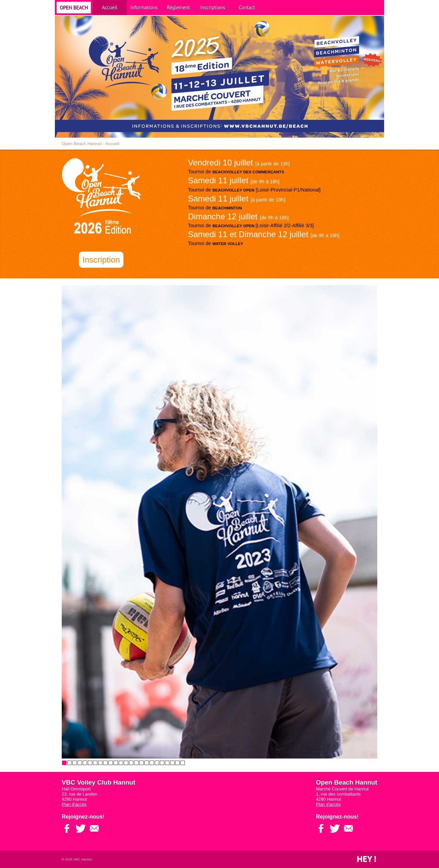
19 (157, 763)
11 (116, 763)
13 (126, 763)
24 (183, 763)
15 (136, 763)
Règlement (178, 7)
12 (121, 763)
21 (167, 763)
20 (162, 763)
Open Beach (74, 7)
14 (131, 763)
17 (147, 763)
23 (177, 763)
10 (111, 763)
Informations (144, 7)
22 (172, 763)
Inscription (101, 260)
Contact (247, 7)
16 (141, 763)
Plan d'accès (74, 804)
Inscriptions (213, 7)
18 (152, 763)
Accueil (110, 7)
